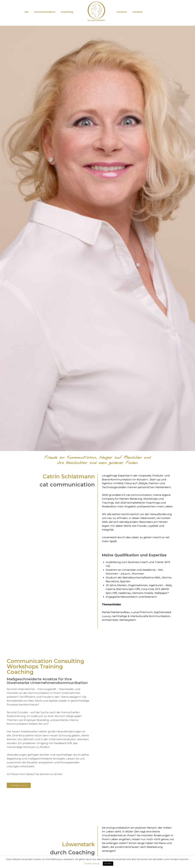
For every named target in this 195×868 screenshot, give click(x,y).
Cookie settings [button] (92, 863)
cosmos (122, 12)
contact (137, 12)
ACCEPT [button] (108, 864)
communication (45, 12)
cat (26, 12)
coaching (67, 12)
